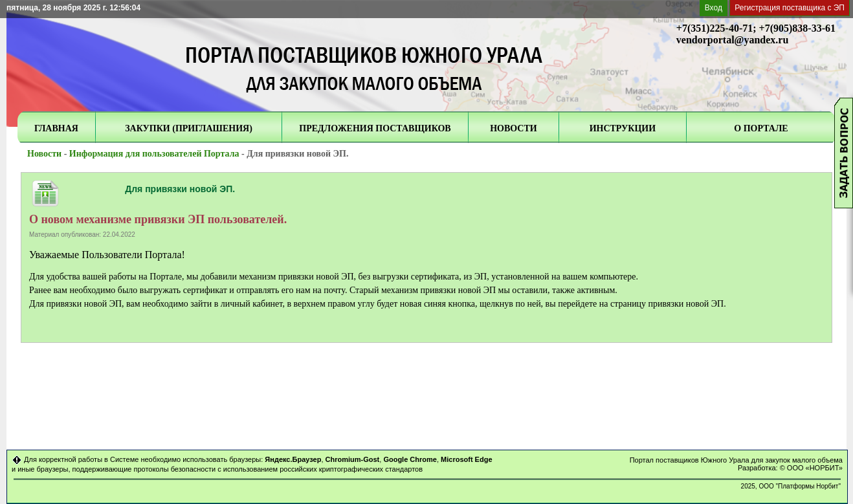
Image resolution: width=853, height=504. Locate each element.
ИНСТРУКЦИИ (623, 128)
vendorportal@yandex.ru (733, 40)
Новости (44, 154)
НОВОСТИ (514, 128)
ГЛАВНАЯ (56, 128)
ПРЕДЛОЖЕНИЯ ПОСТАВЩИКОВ (375, 128)
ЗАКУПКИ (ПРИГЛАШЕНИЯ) (189, 128)
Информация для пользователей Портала (154, 154)
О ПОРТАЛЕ (761, 128)
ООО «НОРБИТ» (815, 468)
